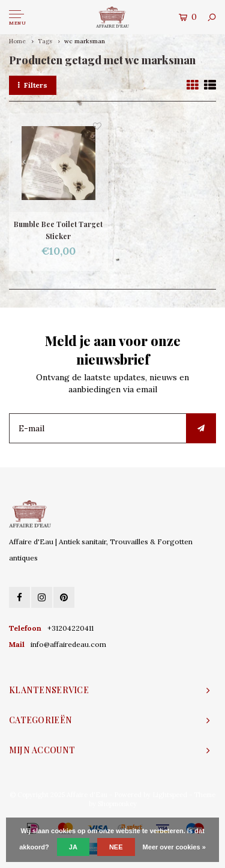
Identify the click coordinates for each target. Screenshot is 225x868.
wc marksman (85, 41)
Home (17, 41)
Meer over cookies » (174, 847)
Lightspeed (170, 795)
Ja (73, 847)
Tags (45, 41)
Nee (116, 847)
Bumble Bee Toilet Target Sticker (58, 230)
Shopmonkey (117, 804)
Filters (33, 85)
